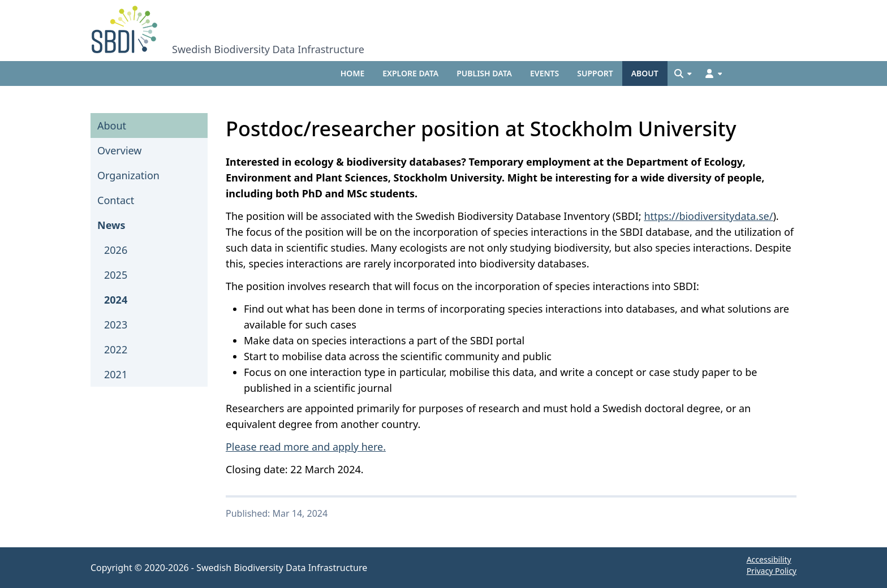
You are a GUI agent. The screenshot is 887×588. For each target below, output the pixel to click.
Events (544, 73)
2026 (116, 250)
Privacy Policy (772, 571)
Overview (120, 150)
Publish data (484, 73)
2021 (116, 374)
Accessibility (769, 559)
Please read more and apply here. (306, 447)
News (111, 225)
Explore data (410, 73)
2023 (116, 325)
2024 (116, 300)
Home (352, 73)
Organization (128, 175)
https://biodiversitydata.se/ (708, 216)
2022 (116, 349)
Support (595, 73)
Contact (116, 200)
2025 (116, 275)
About (645, 73)
